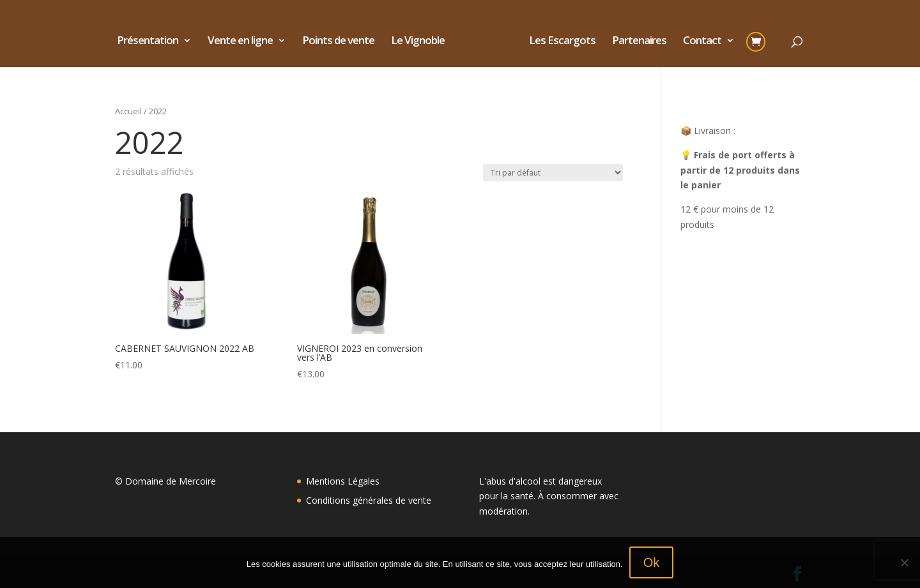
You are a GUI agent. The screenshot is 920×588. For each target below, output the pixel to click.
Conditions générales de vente (369, 500)
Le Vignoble (422, 41)
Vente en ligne (245, 41)
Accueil (128, 111)
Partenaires (635, 41)
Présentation (152, 41)
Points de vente (343, 41)
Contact (698, 41)
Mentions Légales (343, 481)
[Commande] (553, 173)
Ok (652, 562)
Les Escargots (558, 41)
